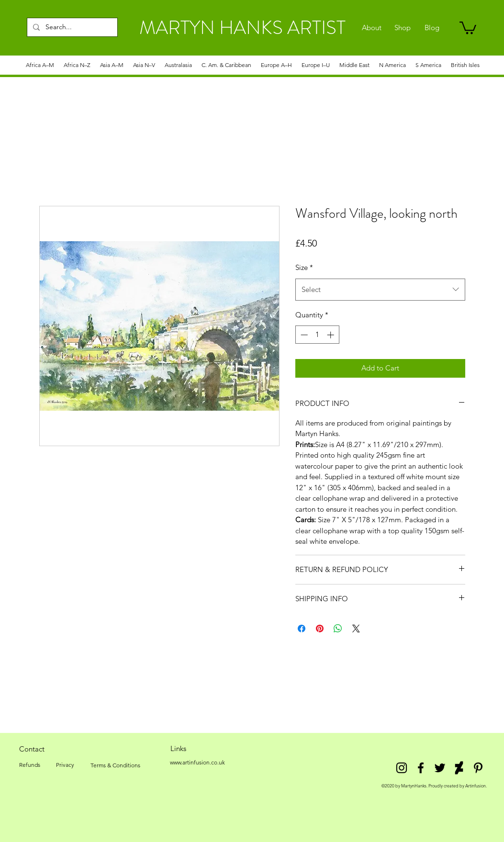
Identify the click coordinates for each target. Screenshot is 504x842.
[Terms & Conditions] (115, 765)
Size (304, 267)
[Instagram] (402, 768)
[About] (372, 28)
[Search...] (71, 27)
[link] (468, 27)
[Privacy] (65, 765)
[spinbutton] (317, 335)
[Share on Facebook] (302, 629)
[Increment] (331, 335)
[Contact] (32, 749)
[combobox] (380, 290)
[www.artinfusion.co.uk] (198, 763)
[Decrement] (303, 335)
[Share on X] (356, 629)
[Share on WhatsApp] (338, 629)
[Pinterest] (478, 768)
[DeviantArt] (459, 768)
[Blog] (432, 28)
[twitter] (440, 768)
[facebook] (421, 768)
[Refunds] (30, 765)
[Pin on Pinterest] (320, 629)
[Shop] (403, 28)
